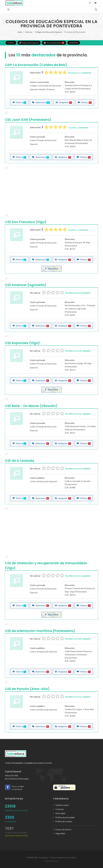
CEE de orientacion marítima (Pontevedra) (40, 631)
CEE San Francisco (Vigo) (26, 222)
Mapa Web (60, 833)
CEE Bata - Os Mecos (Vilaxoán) (31, 406)
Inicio (20, 32)
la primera (78, 293)
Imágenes (64, 102)
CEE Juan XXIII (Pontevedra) (28, 120)
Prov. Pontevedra (54, 43)
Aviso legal (60, 813)
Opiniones (41, 102)
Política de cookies (64, 821)
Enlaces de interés (63, 829)
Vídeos (85, 102)
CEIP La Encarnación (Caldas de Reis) (36, 65)
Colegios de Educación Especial (48, 32)
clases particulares (16, 834)
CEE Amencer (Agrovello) (26, 285)
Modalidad (74, 43)
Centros (29, 32)
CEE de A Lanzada (20, 461)
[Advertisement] (51, 191)
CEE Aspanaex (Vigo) (22, 343)
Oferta (19, 102)
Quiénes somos (62, 805)
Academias (11, 822)
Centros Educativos (17, 811)
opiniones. (80, 73)
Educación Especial (29, 43)
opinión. (78, 127)
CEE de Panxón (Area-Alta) (27, 689)
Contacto (60, 809)
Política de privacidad (65, 817)
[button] (16, 3)
